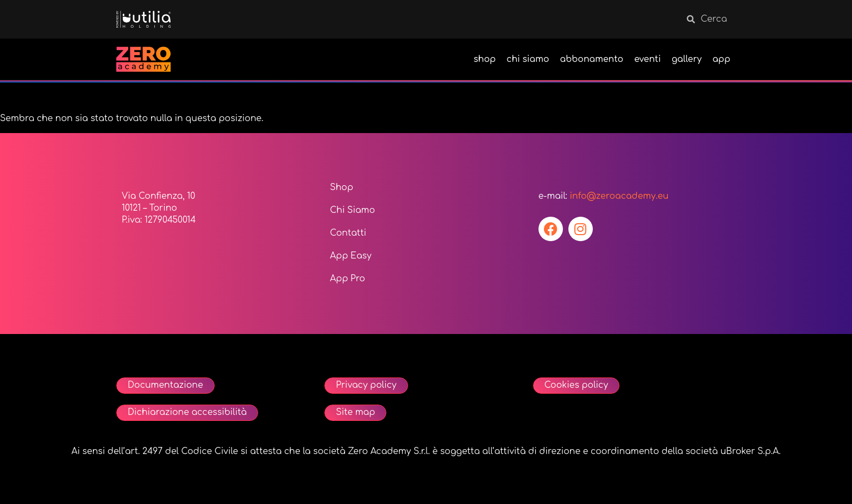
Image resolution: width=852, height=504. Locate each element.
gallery (687, 59)
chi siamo (528, 59)
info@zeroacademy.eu (619, 196)
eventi (647, 59)
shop (485, 59)
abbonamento (592, 59)
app (721, 59)
